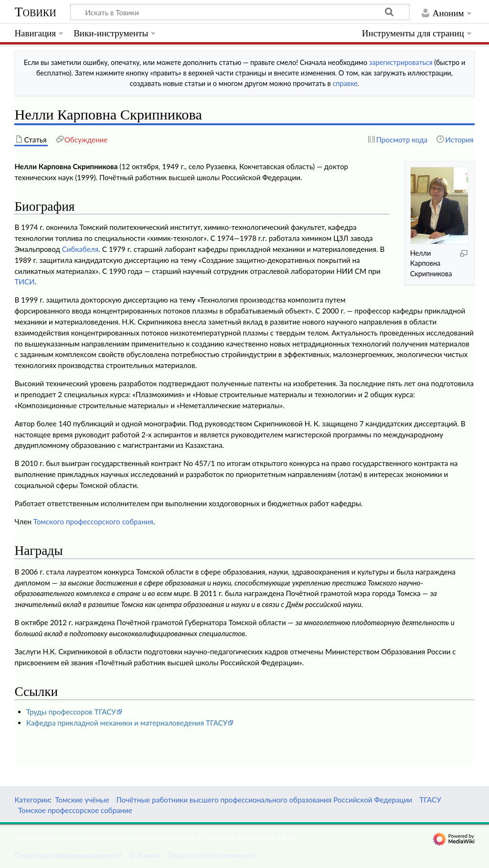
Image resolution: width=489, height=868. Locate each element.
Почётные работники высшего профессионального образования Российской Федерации (264, 800)
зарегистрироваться (401, 62)
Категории (32, 800)
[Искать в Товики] (240, 12)
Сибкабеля (80, 249)
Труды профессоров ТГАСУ (71, 712)
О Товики (145, 855)
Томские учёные (82, 800)
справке (345, 83)
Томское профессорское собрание (75, 810)
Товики (35, 12)
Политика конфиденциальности (68, 855)
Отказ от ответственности (212, 855)
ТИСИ (24, 282)
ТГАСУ (430, 800)
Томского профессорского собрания (93, 521)
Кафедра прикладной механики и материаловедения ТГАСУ (127, 723)
